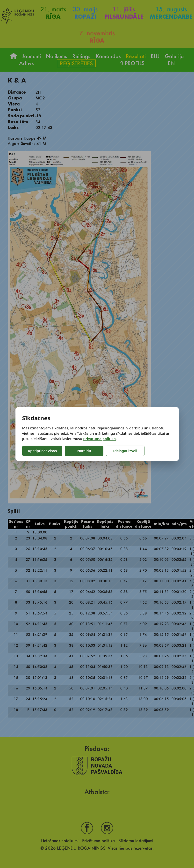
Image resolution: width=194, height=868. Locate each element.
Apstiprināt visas (42, 451)
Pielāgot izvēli (125, 451)
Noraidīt (84, 451)
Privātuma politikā (99, 439)
